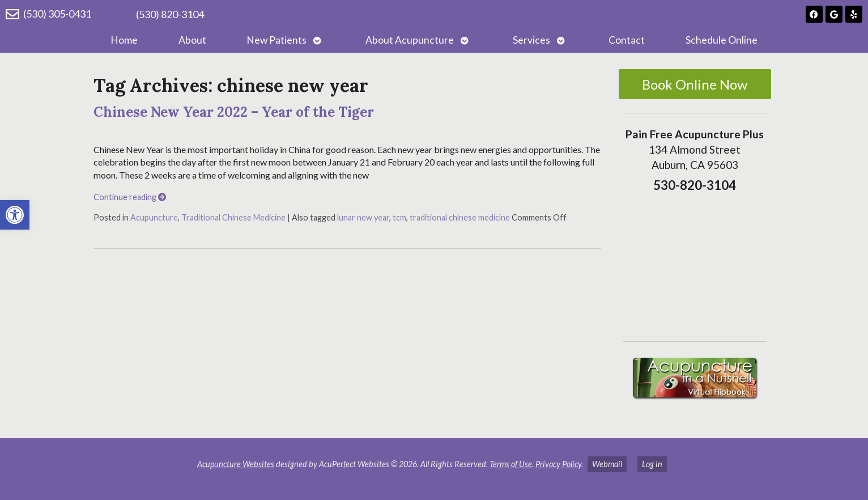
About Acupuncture (410, 40)
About (192, 40)
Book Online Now (695, 84)
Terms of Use (511, 464)
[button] (15, 215)
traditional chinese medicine (460, 217)
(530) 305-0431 (57, 14)
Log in (652, 464)
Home (124, 40)
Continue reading (130, 197)
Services (531, 40)
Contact (627, 40)
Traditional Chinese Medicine (233, 217)
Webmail (607, 464)
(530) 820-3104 (170, 14)
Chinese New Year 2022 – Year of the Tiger (234, 112)
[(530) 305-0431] (12, 14)
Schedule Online (722, 40)
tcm (399, 217)
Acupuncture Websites (236, 464)
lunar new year (363, 217)
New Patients (276, 40)
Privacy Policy (558, 464)
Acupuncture (154, 217)
